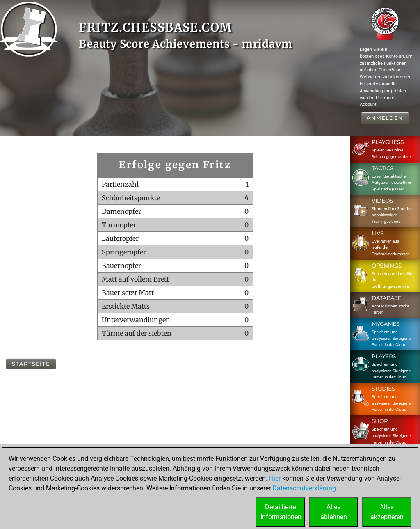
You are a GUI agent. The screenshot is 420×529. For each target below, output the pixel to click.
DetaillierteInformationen (281, 512)
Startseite (31, 364)
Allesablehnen (334, 512)
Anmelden (385, 118)
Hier (275, 478)
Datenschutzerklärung (304, 488)
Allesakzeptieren (387, 512)
